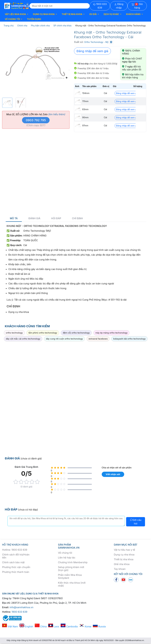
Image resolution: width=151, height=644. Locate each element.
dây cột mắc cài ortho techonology (23, 339)
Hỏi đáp (56, 218)
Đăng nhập (119, 6)
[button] (16, 14)
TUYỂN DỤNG (34, 19)
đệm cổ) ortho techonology (76, 333)
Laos (54, 626)
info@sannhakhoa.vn (21, 607)
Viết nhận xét (113, 474)
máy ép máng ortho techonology (112, 333)
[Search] (60, 6)
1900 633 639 (100, 6)
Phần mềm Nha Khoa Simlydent (70, 576)
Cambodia (69, 626)
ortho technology (14, 333)
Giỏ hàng (137, 6)
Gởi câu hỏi (136, 522)
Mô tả (14, 218)
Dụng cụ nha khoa (124, 555)
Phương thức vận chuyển (16, 567)
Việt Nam (10, 626)
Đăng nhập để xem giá (92, 51)
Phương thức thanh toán (16, 572)
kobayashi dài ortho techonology (129, 339)
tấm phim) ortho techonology (43, 333)
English (26, 626)
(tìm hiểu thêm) (57, 114)
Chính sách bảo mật (13, 562)
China (41, 626)
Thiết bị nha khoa (124, 559)
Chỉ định (78, 218)
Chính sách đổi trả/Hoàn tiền (16, 556)
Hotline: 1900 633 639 (15, 550)
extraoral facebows (98, 339)
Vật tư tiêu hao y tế (124, 550)
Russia (99, 626)
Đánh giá (34, 218)
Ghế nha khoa (122, 564)
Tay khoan (120, 569)
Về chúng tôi (65, 553)
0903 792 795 (36, 120)
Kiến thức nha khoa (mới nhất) (72, 584)
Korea (85, 626)
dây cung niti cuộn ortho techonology (64, 339)
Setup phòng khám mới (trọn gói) (71, 569)
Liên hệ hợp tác (67, 558)
